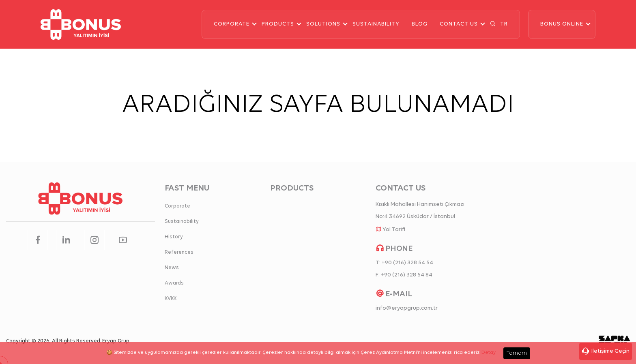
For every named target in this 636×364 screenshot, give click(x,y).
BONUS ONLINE (562, 24)
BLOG (420, 24)
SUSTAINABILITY (376, 24)
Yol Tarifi (394, 230)
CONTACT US (459, 24)
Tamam (517, 353)
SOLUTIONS (323, 24)
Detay (489, 353)
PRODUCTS (278, 24)
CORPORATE (232, 24)
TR (504, 24)
